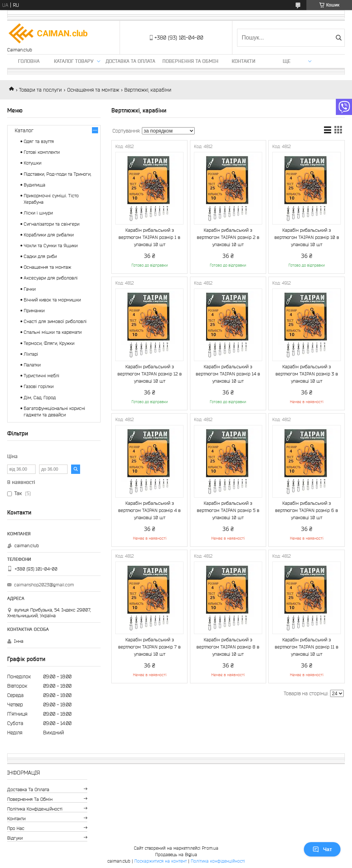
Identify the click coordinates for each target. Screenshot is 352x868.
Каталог (24, 130)
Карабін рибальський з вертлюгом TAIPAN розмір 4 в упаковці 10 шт (149, 510)
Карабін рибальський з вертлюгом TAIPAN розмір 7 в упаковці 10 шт (149, 647)
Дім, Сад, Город (40, 398)
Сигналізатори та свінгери (52, 224)
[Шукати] (339, 38)
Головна (29, 61)
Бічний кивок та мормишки (52, 300)
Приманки (34, 311)
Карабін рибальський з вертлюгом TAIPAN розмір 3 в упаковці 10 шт (307, 374)
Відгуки (15, 838)
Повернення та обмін (190, 61)
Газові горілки (39, 386)
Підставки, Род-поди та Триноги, (57, 174)
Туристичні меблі (41, 376)
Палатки (32, 365)
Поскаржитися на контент (161, 861)
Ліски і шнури (38, 213)
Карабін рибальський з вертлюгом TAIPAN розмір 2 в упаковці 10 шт (228, 237)
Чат (322, 849)
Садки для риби (40, 256)
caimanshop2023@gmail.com (44, 585)
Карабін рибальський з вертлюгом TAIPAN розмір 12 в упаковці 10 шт (150, 374)
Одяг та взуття (39, 141)
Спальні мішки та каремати (53, 332)
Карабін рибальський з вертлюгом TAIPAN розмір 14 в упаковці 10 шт (228, 374)
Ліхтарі (31, 354)
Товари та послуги (40, 90)
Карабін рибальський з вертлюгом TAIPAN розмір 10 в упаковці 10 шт (307, 237)
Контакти (244, 61)
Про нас (16, 828)
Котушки (33, 163)
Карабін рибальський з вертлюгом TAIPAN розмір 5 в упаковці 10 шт (228, 510)
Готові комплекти (42, 152)
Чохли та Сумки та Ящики (51, 246)
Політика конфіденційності (35, 809)
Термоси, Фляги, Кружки (49, 343)
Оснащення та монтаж (93, 90)
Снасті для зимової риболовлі (55, 321)
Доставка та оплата (130, 61)
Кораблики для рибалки (49, 235)
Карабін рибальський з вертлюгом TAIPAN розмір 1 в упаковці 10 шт (149, 237)
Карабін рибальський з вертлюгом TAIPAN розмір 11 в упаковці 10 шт (307, 647)
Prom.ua (210, 848)
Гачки (30, 289)
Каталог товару (74, 61)
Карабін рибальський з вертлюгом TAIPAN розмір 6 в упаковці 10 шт (307, 510)
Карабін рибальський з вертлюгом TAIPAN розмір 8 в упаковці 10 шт (228, 647)
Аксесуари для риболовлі (51, 278)
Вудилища (34, 185)
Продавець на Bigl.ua (176, 855)
